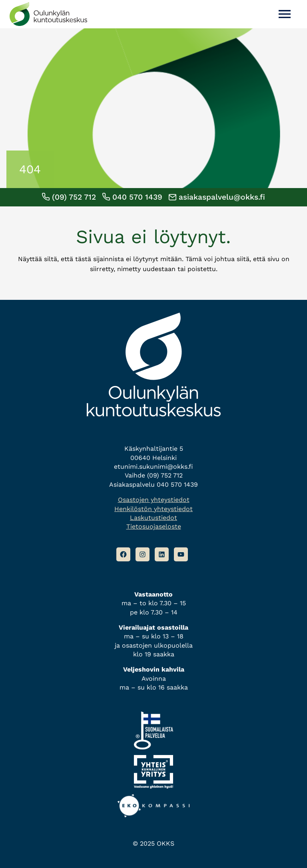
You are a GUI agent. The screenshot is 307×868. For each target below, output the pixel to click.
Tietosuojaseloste (154, 526)
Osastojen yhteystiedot (154, 500)
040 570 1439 (132, 197)
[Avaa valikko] (285, 14)
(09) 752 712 (69, 197)
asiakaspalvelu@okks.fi (217, 197)
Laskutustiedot (153, 518)
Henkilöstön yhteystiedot (153, 509)
